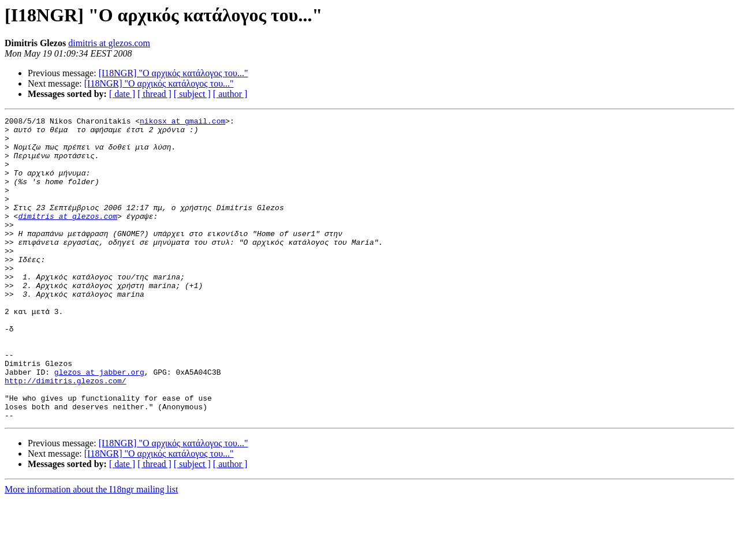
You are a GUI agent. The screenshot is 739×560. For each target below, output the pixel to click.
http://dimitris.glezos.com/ (66, 434)
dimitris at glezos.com (109, 43)
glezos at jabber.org (99, 424)
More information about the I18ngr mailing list (91, 550)
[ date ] (122, 94)
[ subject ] (192, 94)
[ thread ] (154, 94)
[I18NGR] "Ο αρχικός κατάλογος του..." (173, 73)
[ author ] (230, 94)
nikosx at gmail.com (182, 122)
